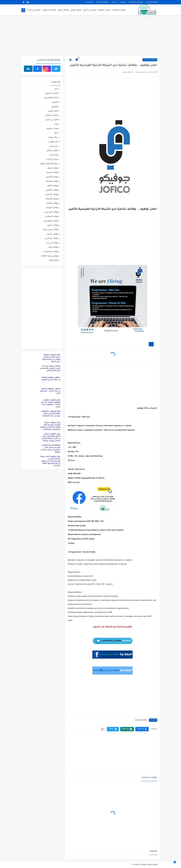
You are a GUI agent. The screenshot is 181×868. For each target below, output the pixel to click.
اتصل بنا (123, 2)
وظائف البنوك (53, 168)
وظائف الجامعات (52, 181)
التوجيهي (55, 106)
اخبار (56, 89)
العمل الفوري (76, 10)
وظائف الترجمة (52, 172)
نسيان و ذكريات (52, 159)
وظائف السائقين (49, 10)
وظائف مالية (53, 247)
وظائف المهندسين (51, 221)
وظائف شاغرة (53, 234)
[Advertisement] (90, 36)
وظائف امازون (53, 225)
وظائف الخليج (63, 10)
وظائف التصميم (52, 177)
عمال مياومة (53, 137)
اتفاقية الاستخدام (102, 2)
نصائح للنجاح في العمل (49, 163)
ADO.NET (77, 474)
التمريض (55, 102)
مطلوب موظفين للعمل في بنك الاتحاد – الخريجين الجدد (50, 391)
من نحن (114, 2)
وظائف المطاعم (119, 10)
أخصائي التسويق (52, 93)
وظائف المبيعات (52, 207)
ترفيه (56, 124)
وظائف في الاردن (34, 10)
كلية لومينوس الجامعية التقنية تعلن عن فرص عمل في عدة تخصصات (51, 414)
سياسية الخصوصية (136, 2)
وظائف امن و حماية (51, 229)
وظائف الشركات (52, 199)
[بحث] (23, 10)
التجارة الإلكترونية (51, 97)
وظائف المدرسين (51, 212)
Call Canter (54, 260)
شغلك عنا (89, 2)
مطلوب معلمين (52, 150)
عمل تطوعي (53, 141)
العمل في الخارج (90, 10)
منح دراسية (54, 155)
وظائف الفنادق (52, 203)
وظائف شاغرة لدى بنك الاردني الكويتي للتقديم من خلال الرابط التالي (50, 368)
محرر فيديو (54, 146)
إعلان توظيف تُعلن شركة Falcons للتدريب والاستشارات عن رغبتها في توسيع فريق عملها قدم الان (50, 461)
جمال (56, 133)
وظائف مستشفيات (51, 251)
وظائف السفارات (52, 194)
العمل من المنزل (52, 119)
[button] (142, 729)
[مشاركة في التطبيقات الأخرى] (103, 729)
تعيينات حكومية (104, 10)
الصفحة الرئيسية (152, 2)
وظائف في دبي (52, 243)
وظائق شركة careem (50, 256)
